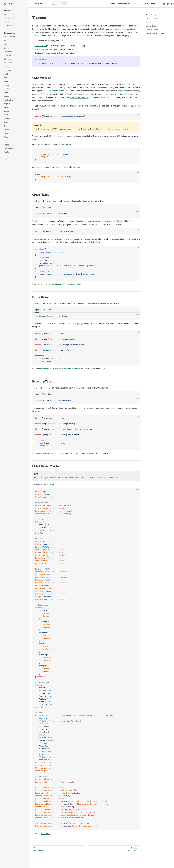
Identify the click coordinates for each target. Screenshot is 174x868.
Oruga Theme (152, 22)
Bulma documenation (71, 369)
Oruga (51, 485)
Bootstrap (64, 53)
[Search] (59, 4)
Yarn (43, 207)
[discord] (164, 4)
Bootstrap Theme (153, 30)
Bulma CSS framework (109, 303)
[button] (16, 10)
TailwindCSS (94, 242)
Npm (37, 207)
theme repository (47, 369)
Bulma (59, 49)
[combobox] (39, 4)
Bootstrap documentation (73, 453)
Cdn (50, 207)
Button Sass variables (79, 97)
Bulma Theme (151, 26)
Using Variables (152, 19)
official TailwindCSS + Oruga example (64, 284)
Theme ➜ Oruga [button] (39, 4)
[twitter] (168, 4)
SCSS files (45, 834)
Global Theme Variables (155, 33)
